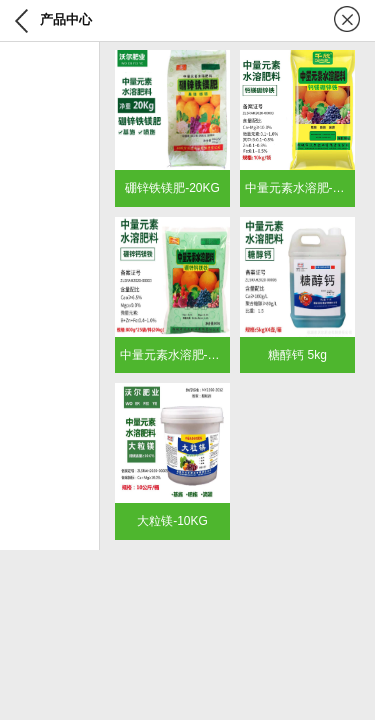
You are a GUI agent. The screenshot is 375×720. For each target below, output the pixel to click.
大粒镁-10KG (172, 521)
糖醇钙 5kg (297, 355)
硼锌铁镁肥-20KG (172, 188)
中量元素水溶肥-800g (177, 355)
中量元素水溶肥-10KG (304, 188)
